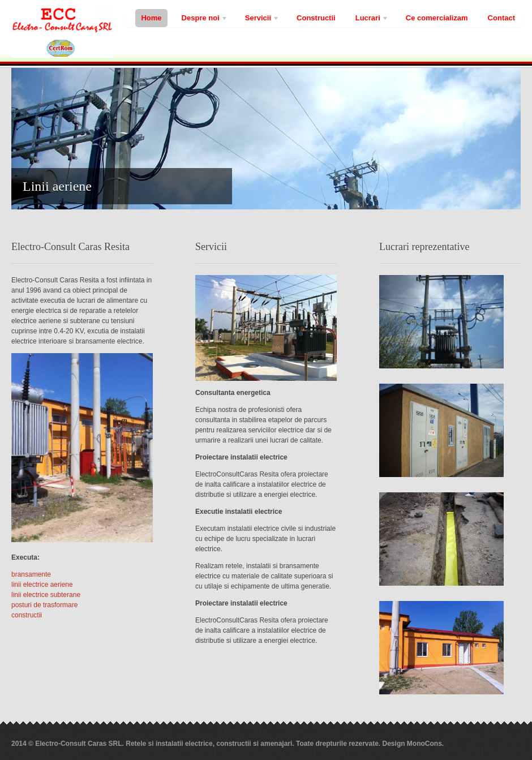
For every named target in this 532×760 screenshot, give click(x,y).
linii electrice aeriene (42, 585)
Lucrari (369, 20)
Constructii (316, 18)
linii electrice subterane (46, 595)
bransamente (31, 574)
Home (151, 18)
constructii (27, 615)
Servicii (259, 20)
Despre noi (202, 20)
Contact (501, 18)
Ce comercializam (437, 18)
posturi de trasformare (44, 605)
